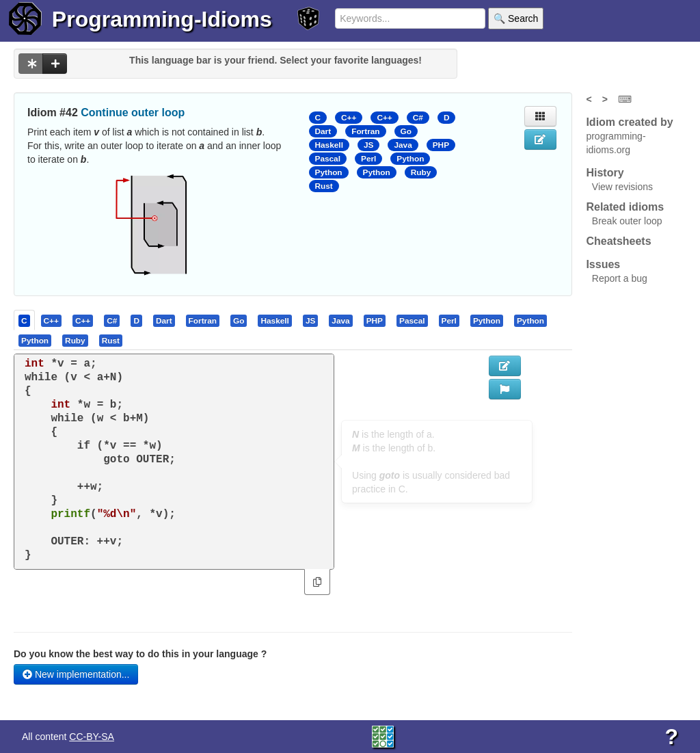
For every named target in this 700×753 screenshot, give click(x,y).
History (605, 173)
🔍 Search (516, 18)
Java (403, 145)
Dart (323, 131)
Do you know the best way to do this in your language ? (140, 654)
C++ (349, 118)
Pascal (328, 159)
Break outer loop (627, 221)
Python (410, 159)
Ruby (421, 172)
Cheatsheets (618, 241)
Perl (368, 159)
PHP (441, 145)
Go (406, 131)
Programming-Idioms (162, 19)
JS (368, 145)
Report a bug (620, 278)
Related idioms (625, 207)
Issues (603, 264)
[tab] (25, 320)
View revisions (622, 187)
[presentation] (24, 320)
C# (418, 118)
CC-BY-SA (92, 737)
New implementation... (76, 674)
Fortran (365, 131)
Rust (324, 186)
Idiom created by (629, 122)
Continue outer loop (133, 113)
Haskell (329, 145)
